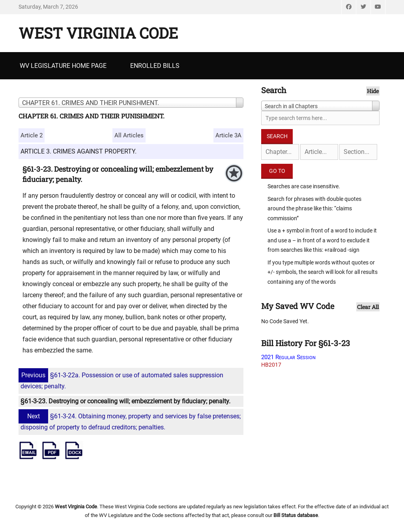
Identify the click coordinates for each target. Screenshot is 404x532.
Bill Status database (296, 515)
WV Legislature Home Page (63, 66)
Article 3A (228, 135)
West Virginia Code (98, 33)
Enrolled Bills (155, 66)
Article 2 (32, 135)
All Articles (129, 135)
